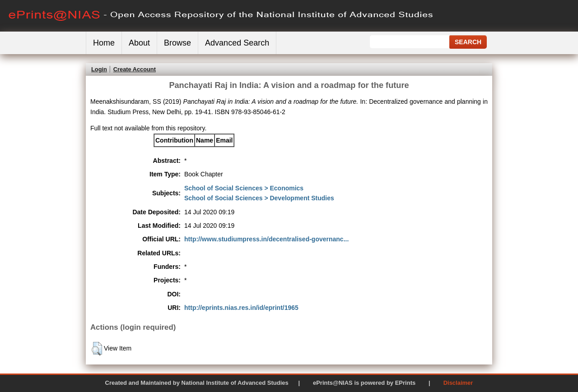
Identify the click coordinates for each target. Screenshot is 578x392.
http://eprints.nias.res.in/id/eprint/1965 (241, 308)
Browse (177, 43)
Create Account (135, 69)
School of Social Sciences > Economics (244, 188)
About (139, 43)
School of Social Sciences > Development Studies (259, 198)
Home (104, 43)
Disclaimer (458, 383)
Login (99, 69)
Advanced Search (237, 43)
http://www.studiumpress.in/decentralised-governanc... (266, 239)
